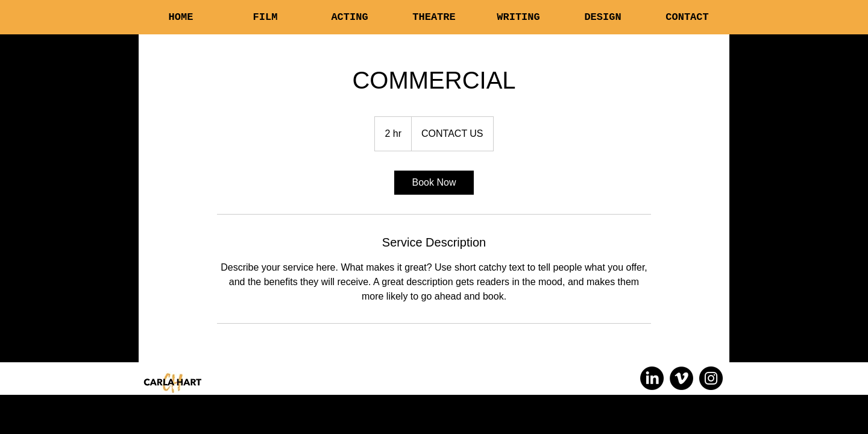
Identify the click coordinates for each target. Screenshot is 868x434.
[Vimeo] (681, 378)
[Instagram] (711, 378)
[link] (434, 183)
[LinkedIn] (652, 378)
